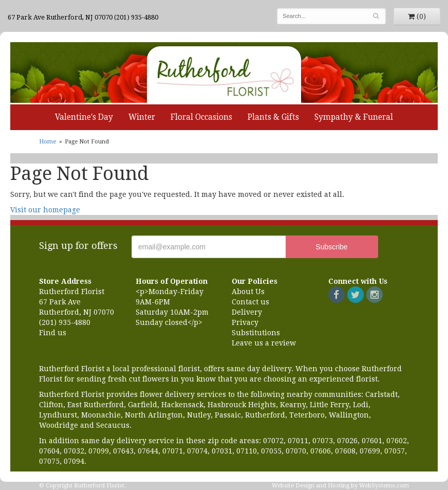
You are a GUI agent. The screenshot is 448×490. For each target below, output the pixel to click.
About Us (248, 292)
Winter (142, 117)
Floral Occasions (201, 117)
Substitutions (256, 333)
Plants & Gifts (273, 117)
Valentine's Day (84, 117)
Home (48, 142)
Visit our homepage (45, 210)
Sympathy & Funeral (354, 117)
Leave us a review (264, 343)
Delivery (247, 312)
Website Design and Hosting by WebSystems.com (340, 486)
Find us (53, 333)
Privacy (245, 322)
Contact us (250, 302)
